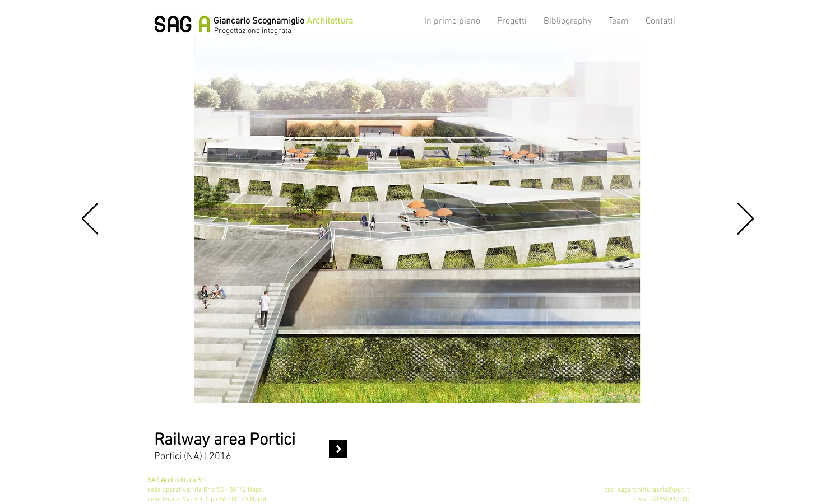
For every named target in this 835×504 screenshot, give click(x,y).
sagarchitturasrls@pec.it (653, 490)
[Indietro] (90, 220)
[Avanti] (746, 220)
